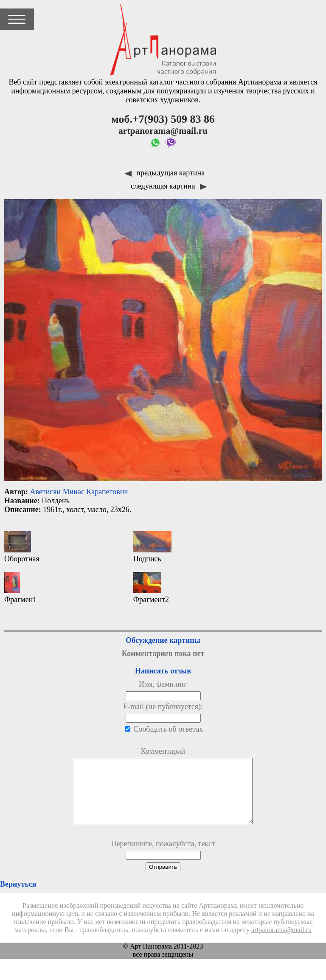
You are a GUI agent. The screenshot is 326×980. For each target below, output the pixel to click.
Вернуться (18, 897)
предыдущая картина (164, 173)
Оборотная (22, 547)
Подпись (152, 547)
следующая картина (169, 186)
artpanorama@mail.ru (281, 943)
